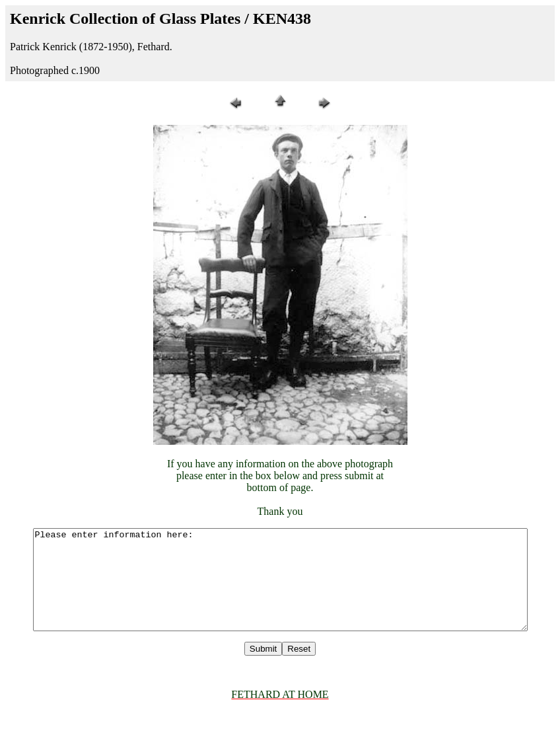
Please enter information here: (283, 590)
